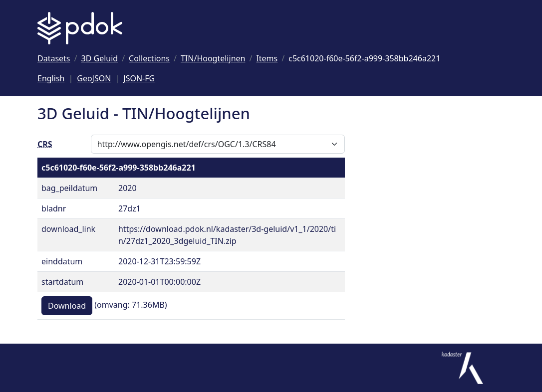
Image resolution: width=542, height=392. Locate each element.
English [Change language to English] (51, 78)
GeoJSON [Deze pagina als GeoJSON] (94, 78)
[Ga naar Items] (267, 58)
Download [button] (67, 306)
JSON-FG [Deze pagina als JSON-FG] (139, 78)
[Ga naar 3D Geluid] (100, 58)
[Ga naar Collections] (149, 58)
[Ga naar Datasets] (54, 58)
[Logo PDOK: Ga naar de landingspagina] (80, 28)
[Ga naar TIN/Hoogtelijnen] (213, 58)
